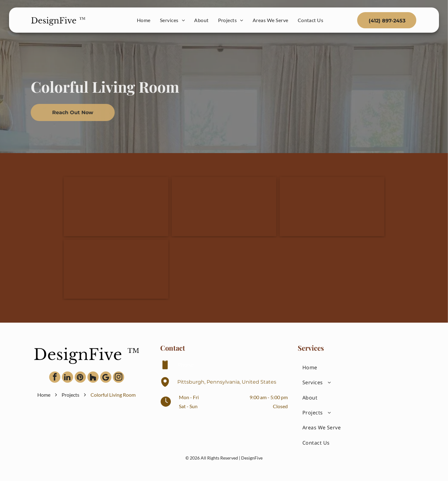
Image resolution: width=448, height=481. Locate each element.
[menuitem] (144, 20)
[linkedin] (68, 378)
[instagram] (119, 378)
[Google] (106, 378)
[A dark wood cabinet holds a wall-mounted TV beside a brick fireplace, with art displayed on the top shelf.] (224, 207)
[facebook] (55, 378)
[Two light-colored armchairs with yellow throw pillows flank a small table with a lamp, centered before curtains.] (116, 207)
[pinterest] (80, 378)
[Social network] (93, 378)
